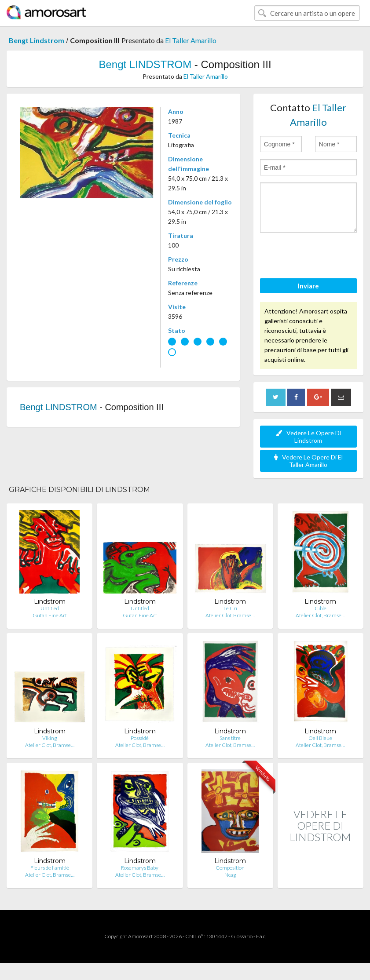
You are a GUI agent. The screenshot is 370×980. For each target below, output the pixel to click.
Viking (49, 738)
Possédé (140, 738)
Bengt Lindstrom (37, 40)
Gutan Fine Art (50, 615)
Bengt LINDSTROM (145, 64)
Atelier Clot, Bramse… (230, 615)
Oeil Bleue (320, 738)
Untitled (50, 608)
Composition (230, 868)
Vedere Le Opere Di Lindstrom (308, 437)
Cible (321, 608)
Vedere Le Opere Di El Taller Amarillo (308, 461)
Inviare (308, 286)
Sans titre (230, 738)
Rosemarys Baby (140, 868)
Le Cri (230, 608)
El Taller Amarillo (191, 40)
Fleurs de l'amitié (50, 868)
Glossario (242, 936)
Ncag (230, 875)
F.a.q (261, 936)
